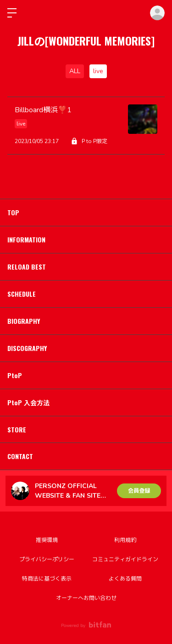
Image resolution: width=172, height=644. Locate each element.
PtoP (15, 375)
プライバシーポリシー (47, 559)
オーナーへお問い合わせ (86, 598)
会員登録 (139, 491)
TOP (13, 212)
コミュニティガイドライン (125, 559)
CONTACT (20, 456)
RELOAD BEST (27, 267)
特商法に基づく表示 (47, 579)
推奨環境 (47, 540)
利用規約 (125, 540)
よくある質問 (125, 579)
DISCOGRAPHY (27, 348)
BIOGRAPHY (24, 321)
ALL (75, 71)
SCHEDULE (22, 294)
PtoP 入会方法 (28, 402)
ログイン (157, 13)
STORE (17, 429)
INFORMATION (26, 239)
